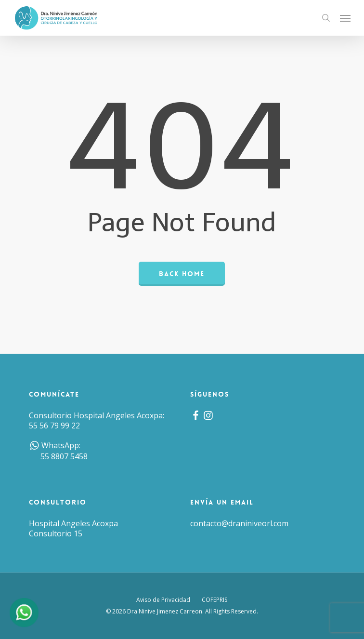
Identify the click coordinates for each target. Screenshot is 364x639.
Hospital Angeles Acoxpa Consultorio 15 (73, 528)
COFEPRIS (214, 600)
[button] (345, 18)
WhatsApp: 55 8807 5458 (58, 451)
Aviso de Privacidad (163, 600)
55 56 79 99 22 (54, 426)
